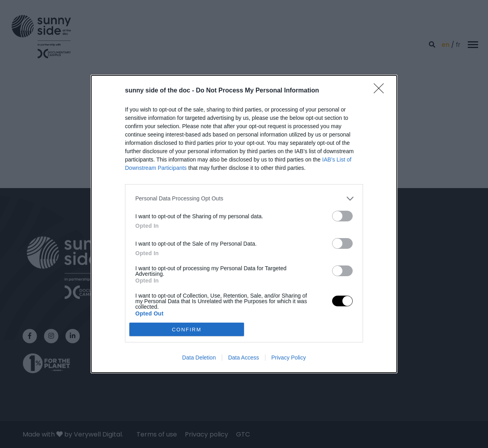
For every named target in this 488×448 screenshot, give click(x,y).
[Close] (381, 91)
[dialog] (244, 224)
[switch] (342, 216)
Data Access (244, 358)
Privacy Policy (289, 358)
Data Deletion (199, 358)
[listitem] (244, 199)
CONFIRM (187, 330)
